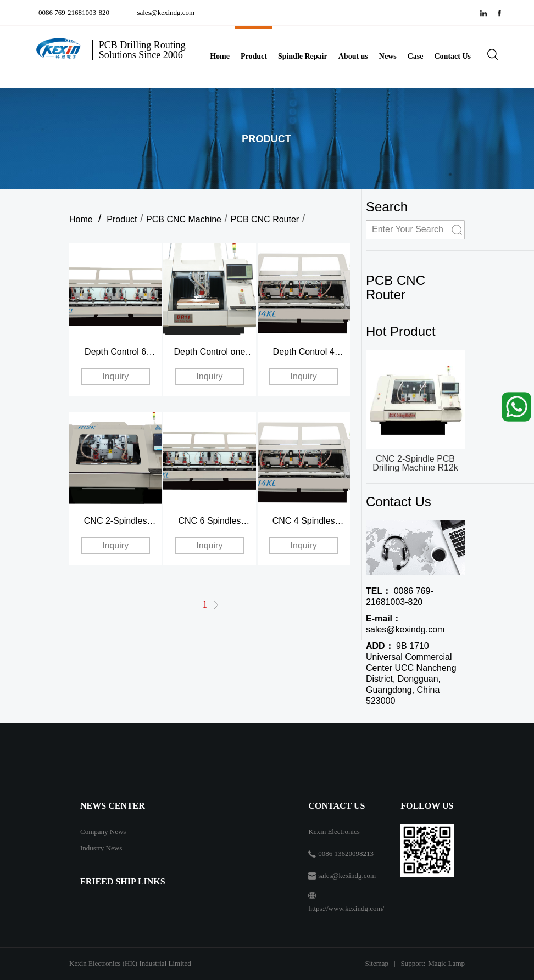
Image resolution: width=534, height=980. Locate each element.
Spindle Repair (303, 56)
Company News (103, 831)
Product (254, 56)
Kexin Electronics (334, 831)
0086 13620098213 (346, 853)
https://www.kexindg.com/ (346, 908)
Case (416, 56)
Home (220, 56)
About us (353, 56)
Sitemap (377, 963)
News (388, 56)
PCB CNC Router (265, 219)
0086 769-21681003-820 (76, 12)
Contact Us (453, 56)
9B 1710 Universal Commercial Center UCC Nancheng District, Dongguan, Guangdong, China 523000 (411, 673)
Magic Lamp (446, 963)
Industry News (101, 848)
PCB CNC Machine (184, 219)
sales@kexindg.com (166, 12)
